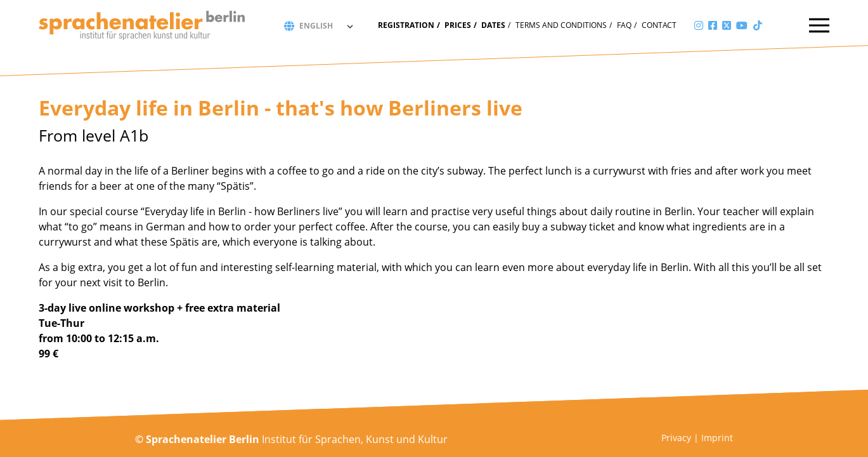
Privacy (676, 438)
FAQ (624, 25)
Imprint (717, 438)
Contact (659, 25)
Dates (493, 25)
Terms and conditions (561, 25)
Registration (406, 25)
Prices (458, 25)
